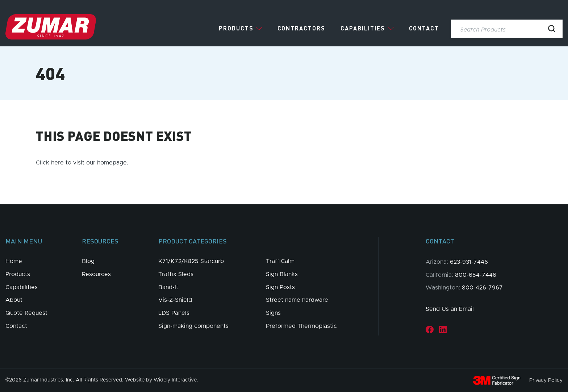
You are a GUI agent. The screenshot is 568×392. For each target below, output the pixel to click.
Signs (273, 313)
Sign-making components (193, 326)
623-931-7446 (469, 262)
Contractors (301, 28)
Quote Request (26, 313)
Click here (50, 163)
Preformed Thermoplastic (301, 326)
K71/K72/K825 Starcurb (191, 261)
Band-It (168, 287)
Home (14, 261)
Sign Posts (280, 287)
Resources (96, 274)
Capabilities (363, 28)
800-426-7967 (482, 288)
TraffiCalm (280, 261)
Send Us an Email (450, 309)
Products (236, 28)
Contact (424, 28)
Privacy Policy (546, 380)
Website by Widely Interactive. (162, 380)
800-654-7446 (476, 275)
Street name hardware (297, 300)
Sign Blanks (282, 274)
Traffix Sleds (176, 274)
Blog (88, 261)
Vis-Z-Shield (175, 300)
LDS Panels (174, 313)
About (14, 300)
